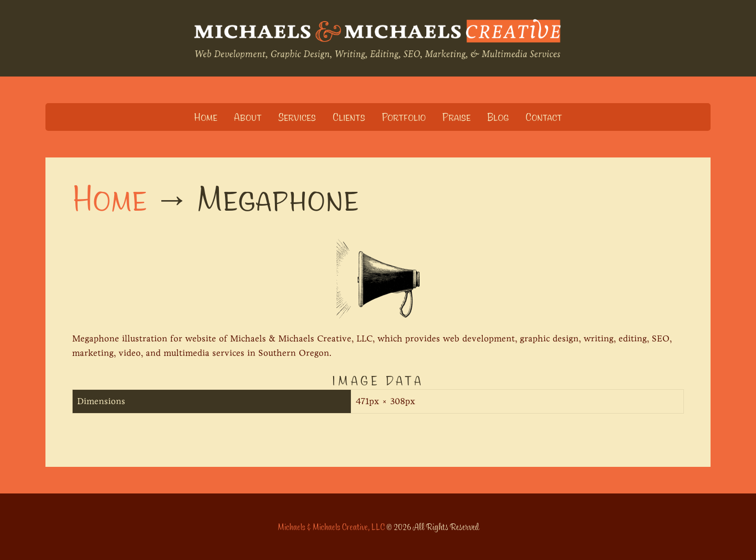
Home (206, 117)
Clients (349, 117)
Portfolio (404, 117)
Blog (498, 117)
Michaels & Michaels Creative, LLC (331, 527)
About (248, 117)
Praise (456, 117)
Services (297, 117)
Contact (544, 117)
